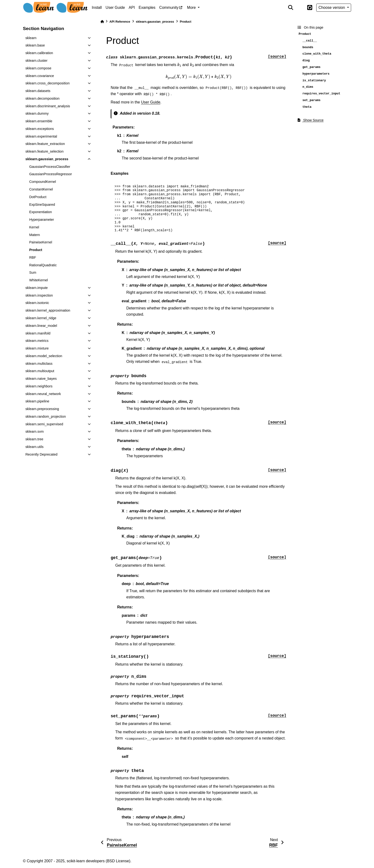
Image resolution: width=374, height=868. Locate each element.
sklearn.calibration (39, 53)
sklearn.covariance (40, 76)
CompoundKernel (42, 182)
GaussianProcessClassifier (50, 167)
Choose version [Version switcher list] (332, 8)
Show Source (311, 120)
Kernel (34, 227)
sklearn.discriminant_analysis (48, 106)
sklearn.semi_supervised (44, 424)
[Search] (291, 8)
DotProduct (38, 197)
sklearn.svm (34, 431)
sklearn (31, 38)
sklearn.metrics (37, 341)
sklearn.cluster (36, 61)
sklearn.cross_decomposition (47, 83)
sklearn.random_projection (46, 416)
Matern (34, 235)
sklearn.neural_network (43, 394)
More (192, 8)
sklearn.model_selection (44, 356)
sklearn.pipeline (37, 401)
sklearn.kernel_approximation (48, 310)
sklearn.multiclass (39, 364)
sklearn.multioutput (40, 371)
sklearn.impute (36, 288)
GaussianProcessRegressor (50, 174)
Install (97, 8)
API (132, 8)
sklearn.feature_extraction (45, 144)
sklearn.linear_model (41, 326)
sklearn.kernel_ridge (41, 318)
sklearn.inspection (39, 295)
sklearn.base (35, 45)
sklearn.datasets (38, 91)
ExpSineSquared (42, 205)
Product (36, 250)
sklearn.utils (34, 447)
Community (169, 8)
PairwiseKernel (41, 242)
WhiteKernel (38, 280)
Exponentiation (40, 212)
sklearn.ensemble (39, 121)
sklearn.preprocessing (42, 409)
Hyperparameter (42, 220)
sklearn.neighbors (39, 386)
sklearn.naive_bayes (41, 379)
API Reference (120, 22)
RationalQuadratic (43, 265)
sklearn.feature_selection (44, 151)
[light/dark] (300, 8)
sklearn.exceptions (39, 129)
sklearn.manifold (38, 333)
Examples (147, 8)
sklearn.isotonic (37, 303)
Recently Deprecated (41, 454)
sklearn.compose (38, 68)
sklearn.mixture (37, 348)
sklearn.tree (34, 439)
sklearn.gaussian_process (47, 159)
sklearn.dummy (37, 113)
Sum (33, 272)
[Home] (102, 22)
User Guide (115, 8)
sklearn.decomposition (42, 98)
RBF (33, 257)
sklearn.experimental (41, 136)
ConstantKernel (41, 189)
